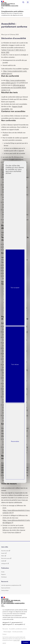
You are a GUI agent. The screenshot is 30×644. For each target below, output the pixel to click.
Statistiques (4, 577)
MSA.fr (3, 556)
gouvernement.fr (16, 623)
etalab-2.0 (16, 640)
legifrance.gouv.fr (7, 624)
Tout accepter (15, 288)
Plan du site (5, 629)
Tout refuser (15, 364)
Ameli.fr (3, 553)
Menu (28, 2)
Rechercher (23, 2)
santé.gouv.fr (4, 564)
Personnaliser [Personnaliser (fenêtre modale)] (15, 441)
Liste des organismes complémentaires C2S (11, 585)
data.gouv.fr (6, 623)
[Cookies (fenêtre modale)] (26, 642)
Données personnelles (18, 632)
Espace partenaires (6, 588)
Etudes (3, 572)
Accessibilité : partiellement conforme (18, 629)
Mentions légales (8, 632)
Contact (4, 634)
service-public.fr (19, 624)
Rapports (3, 574)
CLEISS (3, 561)
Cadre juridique (5, 590)
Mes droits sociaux (6, 558)
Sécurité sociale (5, 551)
